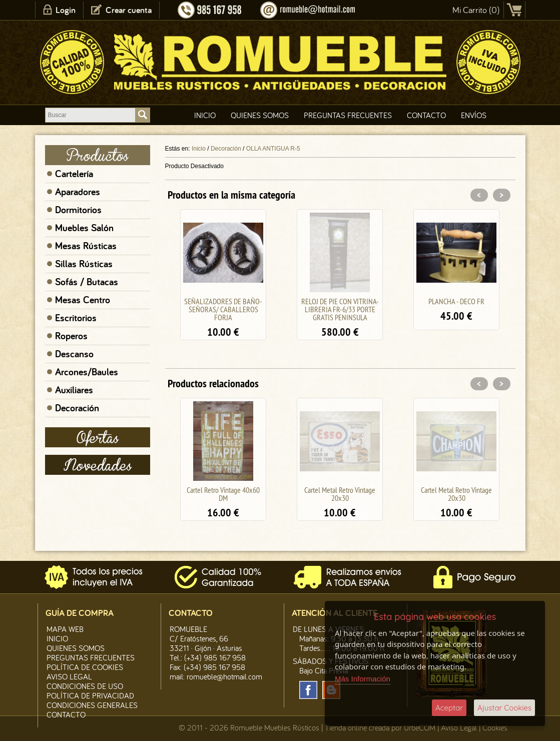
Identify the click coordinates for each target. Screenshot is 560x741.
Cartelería (74, 174)
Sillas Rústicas (84, 264)
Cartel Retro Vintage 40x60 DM (223, 494)
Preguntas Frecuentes (348, 115)
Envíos (474, 115)
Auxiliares (74, 390)
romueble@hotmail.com (224, 676)
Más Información (363, 679)
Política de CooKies (85, 667)
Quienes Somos (260, 115)
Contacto (426, 115)
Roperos (71, 336)
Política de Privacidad (90, 695)
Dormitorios (78, 210)
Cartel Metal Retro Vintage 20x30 (340, 494)
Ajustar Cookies (504, 708)
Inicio (205, 115)
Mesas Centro (83, 300)
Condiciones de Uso (85, 686)
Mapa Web (65, 629)
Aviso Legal (459, 727)
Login (66, 10)
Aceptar (449, 708)
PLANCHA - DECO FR (456, 301)
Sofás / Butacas (87, 282)
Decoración (77, 408)
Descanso (74, 354)
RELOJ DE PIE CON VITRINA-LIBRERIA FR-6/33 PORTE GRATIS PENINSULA (340, 309)
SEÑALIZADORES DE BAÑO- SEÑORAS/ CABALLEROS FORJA (223, 309)
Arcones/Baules (87, 372)
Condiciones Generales (92, 705)
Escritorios (76, 318)
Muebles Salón (84, 228)
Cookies (495, 727)
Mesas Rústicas (86, 246)
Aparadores (78, 192)
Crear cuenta (129, 10)
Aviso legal (69, 676)
